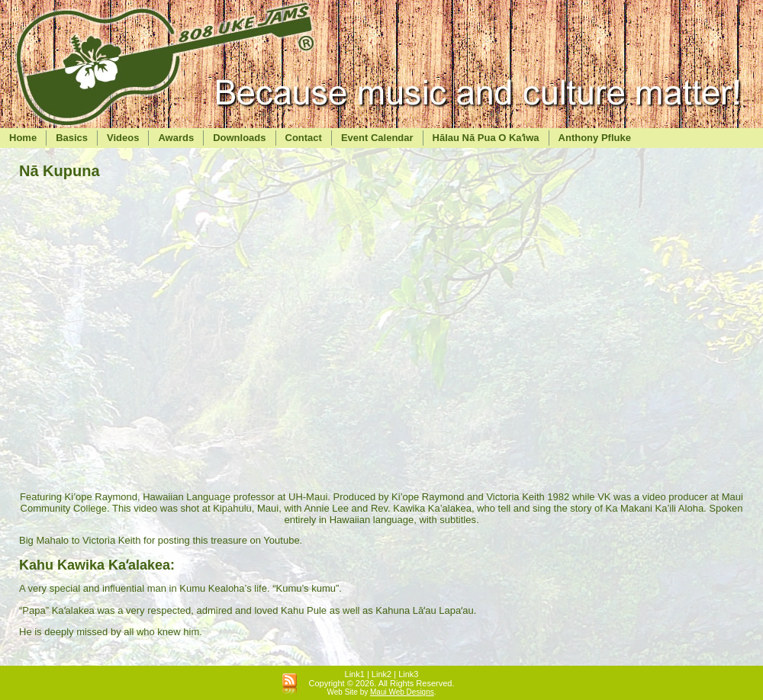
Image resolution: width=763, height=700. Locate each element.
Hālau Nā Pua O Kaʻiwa (486, 138)
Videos (123, 138)
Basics (72, 138)
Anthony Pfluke (595, 138)
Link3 (408, 674)
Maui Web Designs (402, 692)
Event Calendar (377, 138)
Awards (176, 138)
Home (23, 138)
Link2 (381, 674)
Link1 (355, 674)
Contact (304, 138)
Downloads (239, 138)
